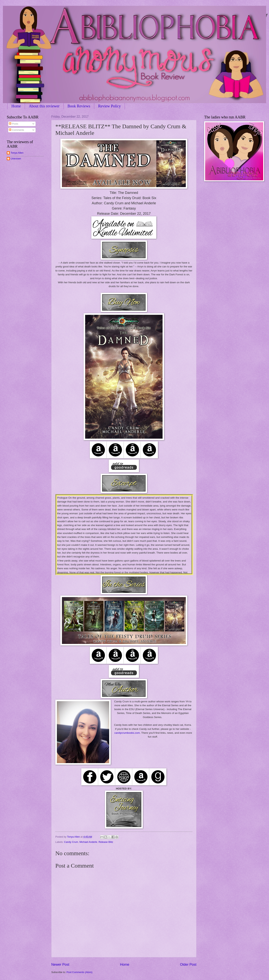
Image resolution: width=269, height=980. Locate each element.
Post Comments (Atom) (80, 972)
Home (16, 106)
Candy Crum (71, 842)
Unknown (16, 159)
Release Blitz (106, 842)
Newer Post (60, 965)
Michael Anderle (88, 842)
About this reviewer (44, 106)
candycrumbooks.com (127, 733)
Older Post (188, 965)
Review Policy (109, 106)
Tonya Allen (17, 153)
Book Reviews (79, 106)
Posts (14, 124)
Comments (16, 130)
